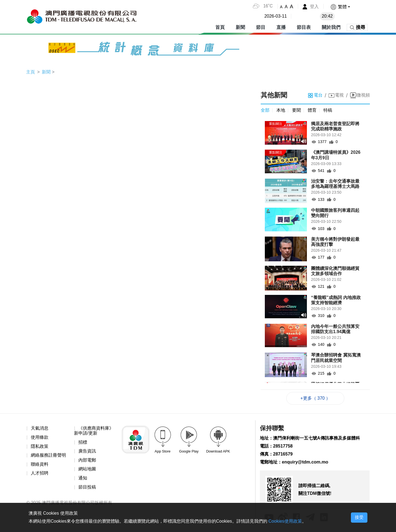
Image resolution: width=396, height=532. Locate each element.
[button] (340, 7)
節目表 (304, 27)
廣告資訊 (87, 451)
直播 (281, 27)
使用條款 (40, 437)
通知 (83, 478)
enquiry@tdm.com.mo (305, 462)
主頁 (31, 72)
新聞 (240, 27)
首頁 (220, 27)
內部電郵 (87, 460)
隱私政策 (40, 446)
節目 (261, 27)
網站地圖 (87, 469)
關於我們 (331, 27)
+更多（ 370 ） (315, 398)
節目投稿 (87, 487)
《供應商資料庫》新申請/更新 (94, 431)
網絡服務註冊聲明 (48, 455)
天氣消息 (40, 428)
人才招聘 (40, 473)
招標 (83, 442)
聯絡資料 (40, 464)
